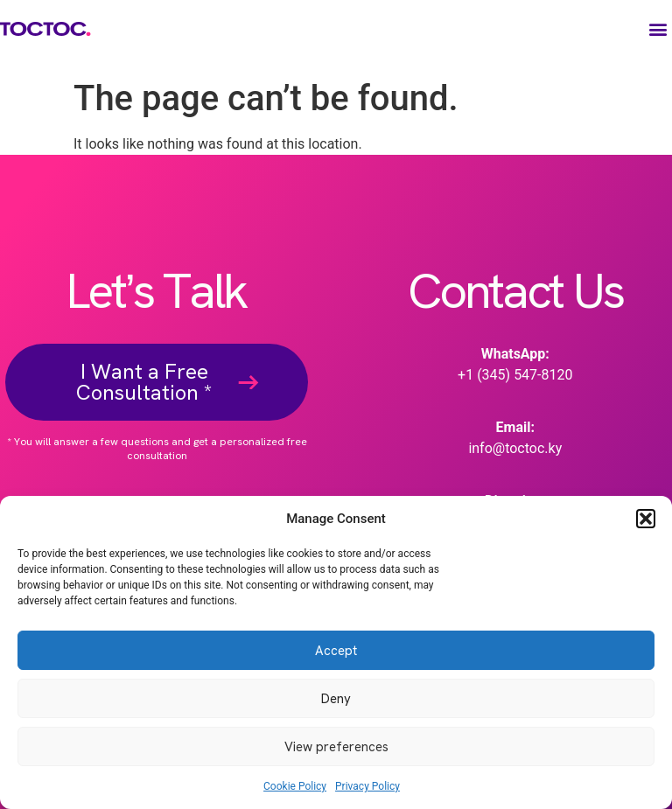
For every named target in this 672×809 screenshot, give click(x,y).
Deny (336, 699)
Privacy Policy (367, 786)
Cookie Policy (295, 786)
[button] (646, 519)
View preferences (336, 747)
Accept (336, 651)
